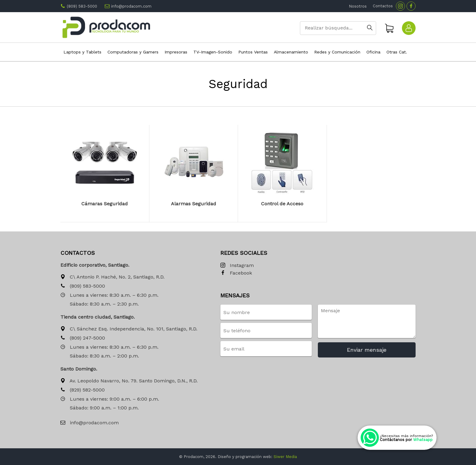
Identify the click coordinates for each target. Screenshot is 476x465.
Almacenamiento (291, 52)
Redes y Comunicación (337, 52)
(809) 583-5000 (82, 6)
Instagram (237, 266)
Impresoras (176, 52)
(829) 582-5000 (83, 390)
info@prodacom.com (131, 6)
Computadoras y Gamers (133, 52)
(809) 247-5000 (83, 338)
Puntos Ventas (253, 52)
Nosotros (358, 6)
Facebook (236, 273)
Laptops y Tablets (82, 52)
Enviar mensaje (367, 350)
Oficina (373, 52)
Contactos (383, 6)
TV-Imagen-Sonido (213, 52)
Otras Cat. (397, 52)
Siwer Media (285, 457)
